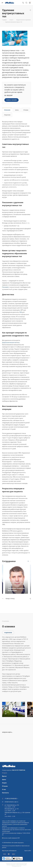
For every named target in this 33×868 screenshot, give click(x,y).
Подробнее (8, 633)
